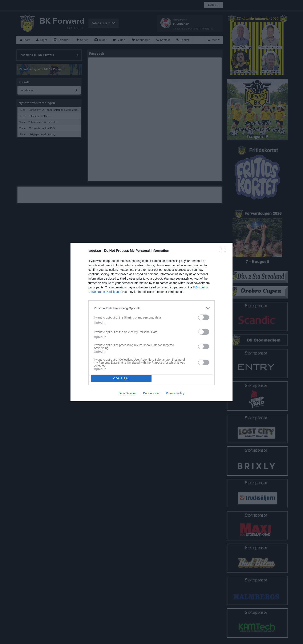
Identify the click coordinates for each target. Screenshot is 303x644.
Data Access (151, 393)
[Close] (224, 251)
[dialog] (151, 322)
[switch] (204, 317)
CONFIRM (121, 378)
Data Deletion (128, 393)
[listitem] (151, 308)
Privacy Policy (175, 393)
